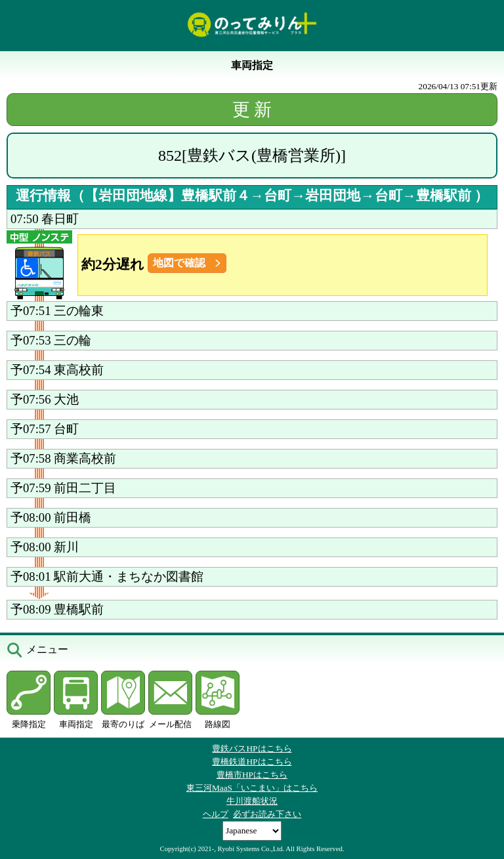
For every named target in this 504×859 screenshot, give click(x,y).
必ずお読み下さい (267, 814)
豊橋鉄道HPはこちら (252, 762)
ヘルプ (216, 814)
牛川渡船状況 (252, 801)
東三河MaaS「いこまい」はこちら (252, 788)
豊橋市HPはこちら (252, 775)
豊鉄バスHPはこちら (252, 748)
